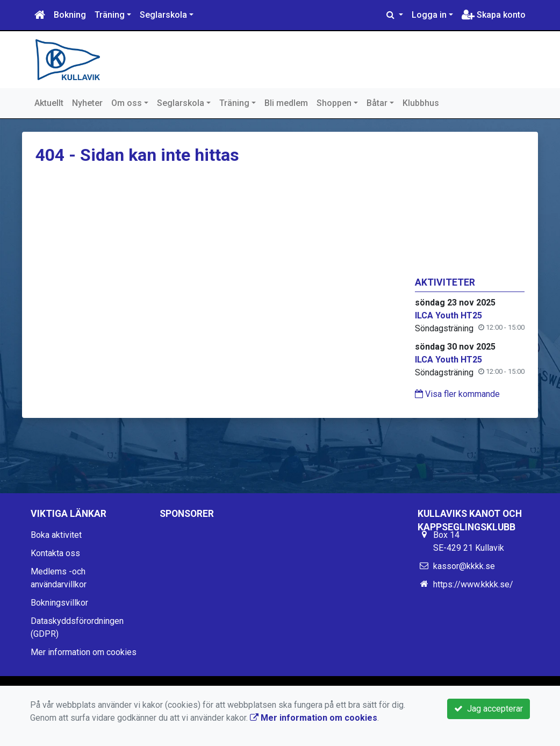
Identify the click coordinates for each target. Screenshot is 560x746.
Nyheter (87, 103)
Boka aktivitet (56, 535)
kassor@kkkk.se (464, 566)
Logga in (429, 15)
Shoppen (334, 103)
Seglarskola (163, 15)
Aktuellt (49, 103)
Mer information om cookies (84, 652)
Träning (110, 15)
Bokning (70, 15)
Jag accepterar (489, 709)
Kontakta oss (55, 553)
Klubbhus (421, 103)
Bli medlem (286, 103)
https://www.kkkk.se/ (473, 584)
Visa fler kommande (457, 394)
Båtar (377, 103)
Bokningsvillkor (59, 603)
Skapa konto (494, 15)
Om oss (127, 103)
